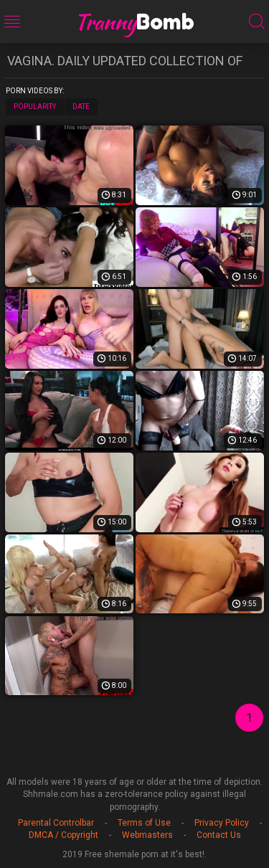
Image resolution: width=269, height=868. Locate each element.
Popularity (35, 107)
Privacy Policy (222, 823)
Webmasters (147, 835)
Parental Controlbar (56, 823)
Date (81, 107)
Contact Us (219, 835)
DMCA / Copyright (63, 835)
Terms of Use (144, 823)
